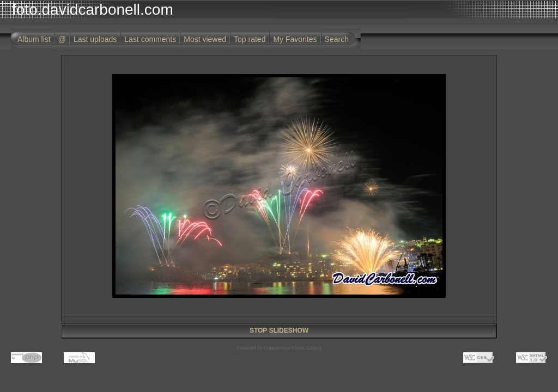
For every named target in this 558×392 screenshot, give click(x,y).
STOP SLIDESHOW (279, 330)
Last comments (150, 39)
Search (337, 39)
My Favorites (295, 39)
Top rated (250, 39)
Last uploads (95, 39)
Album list (34, 39)
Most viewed (205, 39)
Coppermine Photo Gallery (293, 348)
